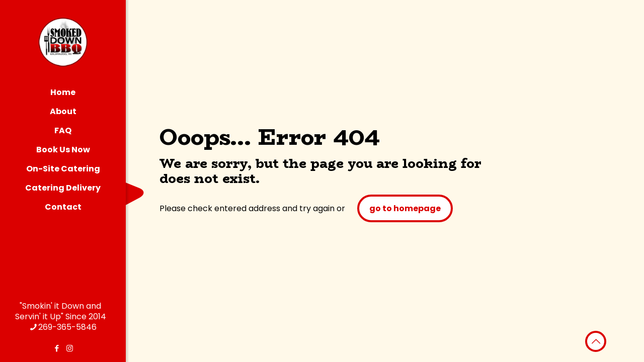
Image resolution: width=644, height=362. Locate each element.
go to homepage (405, 208)
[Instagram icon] (70, 348)
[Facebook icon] (57, 348)
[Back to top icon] (596, 341)
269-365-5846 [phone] (67, 327)
